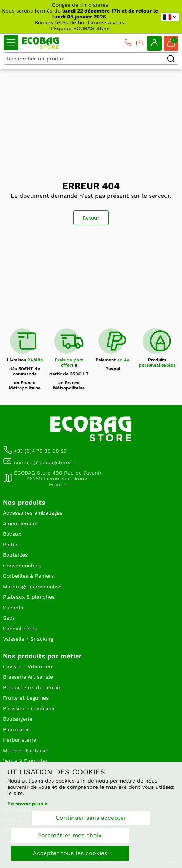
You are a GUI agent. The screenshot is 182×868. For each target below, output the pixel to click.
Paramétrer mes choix (70, 835)
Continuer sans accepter (91, 818)
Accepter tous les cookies (70, 853)
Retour (91, 218)
